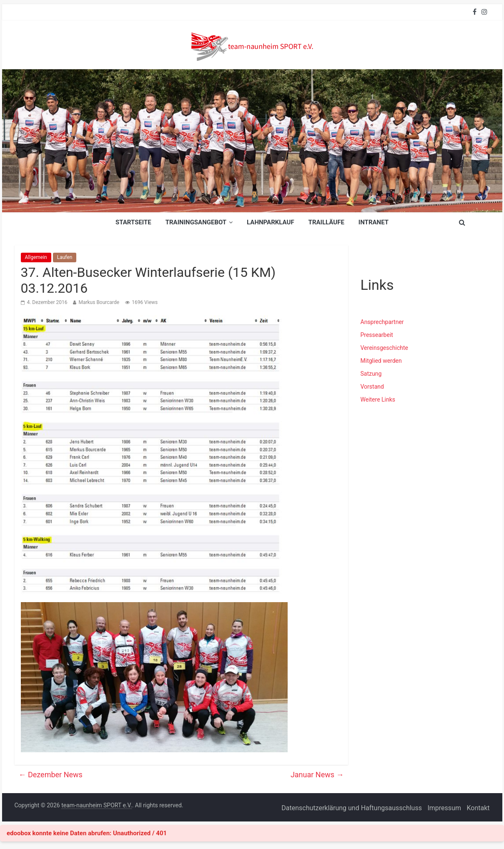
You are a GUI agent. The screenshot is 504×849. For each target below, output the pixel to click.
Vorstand (372, 387)
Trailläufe (326, 222)
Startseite (133, 222)
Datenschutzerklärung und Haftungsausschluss (352, 808)
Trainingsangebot (196, 222)
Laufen (65, 257)
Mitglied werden (381, 361)
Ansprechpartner (382, 322)
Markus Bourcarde (99, 302)
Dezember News (51, 775)
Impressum (444, 808)
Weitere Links (378, 399)
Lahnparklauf (271, 222)
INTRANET (374, 222)
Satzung (371, 374)
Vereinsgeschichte (384, 348)
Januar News (317, 775)
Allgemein (36, 257)
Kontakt (478, 808)
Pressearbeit (377, 335)
